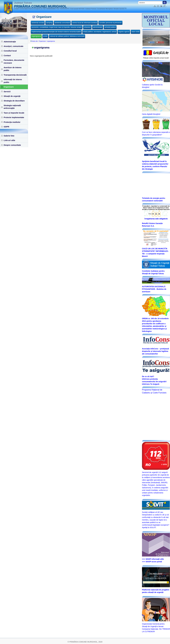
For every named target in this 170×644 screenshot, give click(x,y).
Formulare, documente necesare (14, 61)
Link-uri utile (9, 140)
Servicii (7, 91)
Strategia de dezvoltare (14, 101)
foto (151, 42)
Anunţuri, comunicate (13, 46)
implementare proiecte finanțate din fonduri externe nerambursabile (56, 32)
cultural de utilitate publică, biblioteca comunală (67, 36)
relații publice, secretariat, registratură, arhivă (100, 32)
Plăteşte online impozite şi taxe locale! (156, 58)
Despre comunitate (12, 145)
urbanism (87, 27)
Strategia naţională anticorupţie (12, 107)
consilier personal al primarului (110, 23)
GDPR (6, 127)
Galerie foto (9, 136)
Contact (7, 55)
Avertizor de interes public (13, 69)
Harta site (35, 41)
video (160, 42)
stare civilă (135, 32)
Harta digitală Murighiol (151, 114)
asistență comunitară (62, 23)
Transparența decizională (15, 75)
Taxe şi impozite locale (14, 113)
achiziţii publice (110, 27)
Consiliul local (10, 51)
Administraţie (10, 42)
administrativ (98, 27)
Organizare (9, 87)
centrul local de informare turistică (85, 23)
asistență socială (38, 23)
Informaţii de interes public (13, 81)
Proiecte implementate (14, 117)
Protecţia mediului (12, 122)
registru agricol (124, 32)
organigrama (36, 36)
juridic (45, 36)
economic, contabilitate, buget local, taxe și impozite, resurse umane (57, 27)
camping (49, 23)
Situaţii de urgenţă (12, 96)
